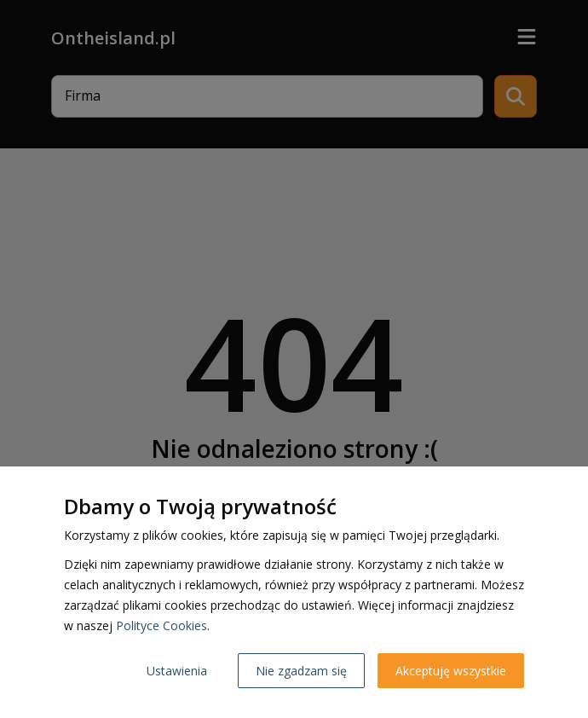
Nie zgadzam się (301, 671)
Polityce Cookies (161, 625)
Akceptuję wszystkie (451, 671)
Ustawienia (177, 671)
